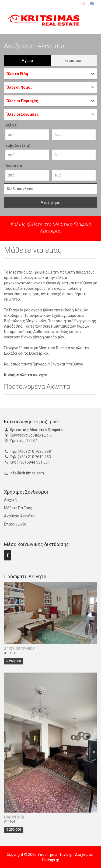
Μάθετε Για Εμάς (18, 508)
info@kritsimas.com (27, 473)
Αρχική (10, 500)
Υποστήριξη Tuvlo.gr (55, 854)
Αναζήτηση (50, 202)
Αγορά (27, 61)
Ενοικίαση (74, 61)
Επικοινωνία (15, 524)
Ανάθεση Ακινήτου (20, 516)
